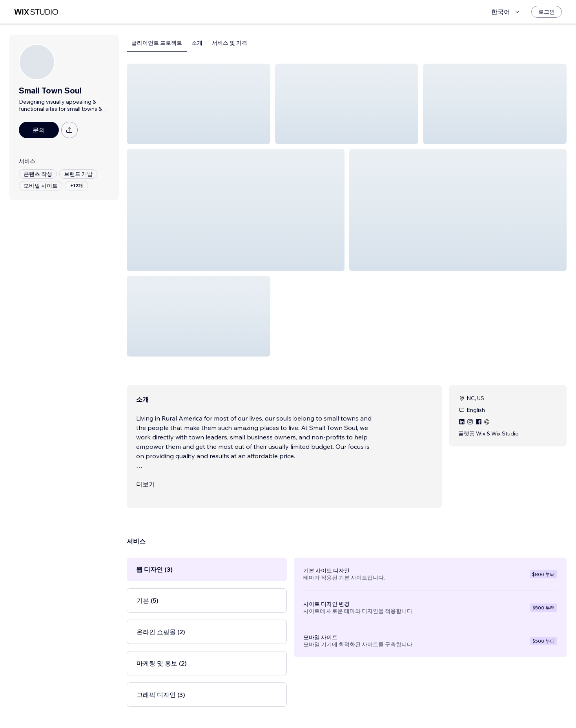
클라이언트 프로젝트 (157, 43)
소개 (197, 43)
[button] (199, 104)
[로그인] (547, 12)
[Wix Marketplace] (36, 12)
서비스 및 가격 (230, 43)
